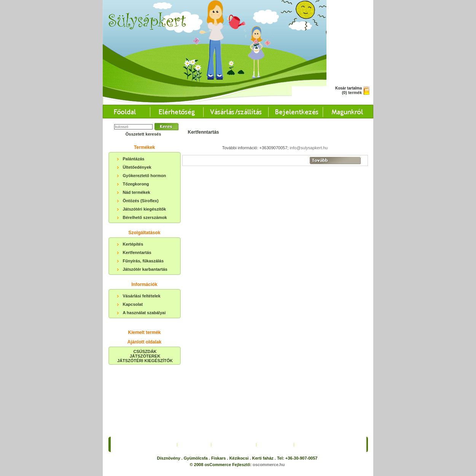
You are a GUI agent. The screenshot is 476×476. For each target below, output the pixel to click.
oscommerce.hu (269, 394)
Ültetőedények (137, 167)
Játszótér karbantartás (145, 269)
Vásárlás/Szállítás (233, 374)
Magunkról (310, 374)
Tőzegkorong (136, 184)
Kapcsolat (133, 304)
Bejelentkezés (275, 374)
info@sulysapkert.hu (309, 148)
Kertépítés (133, 244)
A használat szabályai (144, 313)
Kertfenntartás (137, 252)
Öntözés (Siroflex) (141, 201)
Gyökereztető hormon (145, 176)
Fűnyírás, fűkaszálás (143, 261)
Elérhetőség (194, 374)
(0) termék (352, 93)
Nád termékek (137, 192)
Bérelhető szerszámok (145, 217)
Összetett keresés (143, 134)
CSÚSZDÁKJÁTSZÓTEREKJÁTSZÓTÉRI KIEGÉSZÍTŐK (145, 356)
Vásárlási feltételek (142, 296)
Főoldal (164, 374)
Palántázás (134, 159)
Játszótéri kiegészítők (145, 209)
